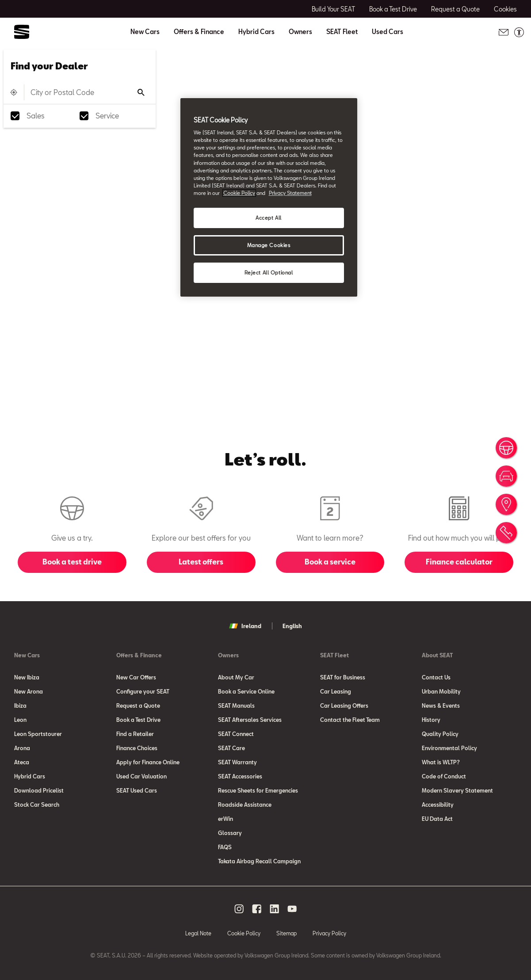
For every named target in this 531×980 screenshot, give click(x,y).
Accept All (269, 218)
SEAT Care (231, 748)
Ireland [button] (245, 626)
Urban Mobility (441, 691)
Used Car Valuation (141, 776)
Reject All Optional (269, 273)
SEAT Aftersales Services (250, 720)
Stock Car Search (37, 805)
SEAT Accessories (240, 776)
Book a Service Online (246, 691)
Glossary (230, 833)
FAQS (225, 847)
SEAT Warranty (237, 762)
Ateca (22, 762)
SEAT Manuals (236, 705)
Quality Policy (440, 734)
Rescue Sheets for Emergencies (258, 790)
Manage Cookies (269, 245)
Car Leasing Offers (344, 705)
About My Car (236, 677)
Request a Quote (138, 705)
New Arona (29, 691)
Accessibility (438, 805)
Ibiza (20, 705)
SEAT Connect (236, 734)
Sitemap (287, 933)
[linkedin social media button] (275, 909)
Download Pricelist (39, 790)
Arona (22, 748)
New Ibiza (27, 677)
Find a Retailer (135, 734)
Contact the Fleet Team (350, 720)
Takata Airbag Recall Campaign (259, 861)
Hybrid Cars (256, 32)
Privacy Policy (329, 933)
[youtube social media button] (292, 909)
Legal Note (198, 933)
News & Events (441, 705)
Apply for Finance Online (148, 762)
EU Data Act (437, 819)
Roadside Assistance (245, 805)
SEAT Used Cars (137, 790)
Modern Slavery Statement (457, 790)
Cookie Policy (244, 933)
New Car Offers (136, 677)
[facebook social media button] (257, 909)
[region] (269, 197)
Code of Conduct (444, 776)
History (431, 720)
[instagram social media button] (239, 909)
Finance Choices (137, 748)
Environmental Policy (449, 748)
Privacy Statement (290, 193)
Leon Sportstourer (38, 734)
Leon (20, 720)
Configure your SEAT (143, 691)
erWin (225, 819)
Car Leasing (336, 691)
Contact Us (436, 677)
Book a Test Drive (138, 720)
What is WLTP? (441, 762)
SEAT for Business (343, 677)
